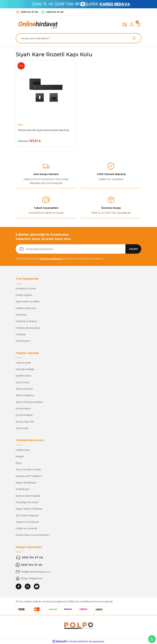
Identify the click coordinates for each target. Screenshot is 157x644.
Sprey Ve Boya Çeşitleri (29, 402)
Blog (18, 463)
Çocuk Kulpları (24, 415)
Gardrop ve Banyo (27, 321)
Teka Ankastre (24, 389)
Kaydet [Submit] (133, 249)
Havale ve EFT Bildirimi (29, 476)
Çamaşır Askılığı (25, 369)
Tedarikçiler (23, 489)
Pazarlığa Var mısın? (27, 502)
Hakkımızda (23, 450)
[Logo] (37, 24)
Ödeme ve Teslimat (27, 522)
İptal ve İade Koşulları (28, 496)
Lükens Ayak (23, 363)
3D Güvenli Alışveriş (27, 515)
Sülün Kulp (22, 428)
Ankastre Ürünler (26, 288)
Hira (20, 125)
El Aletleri (21, 315)
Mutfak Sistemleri (26, 308)
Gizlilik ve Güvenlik (26, 528)
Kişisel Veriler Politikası (29, 509)
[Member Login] (132, 25)
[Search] (78, 38)
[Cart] (139, 25)
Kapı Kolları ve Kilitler (28, 301)
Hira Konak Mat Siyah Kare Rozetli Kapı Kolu (44, 130)
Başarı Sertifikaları (26, 483)
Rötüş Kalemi (23, 408)
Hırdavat (21, 334)
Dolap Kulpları (24, 295)
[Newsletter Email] (78, 249)
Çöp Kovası (22, 382)
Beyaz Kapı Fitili (25, 422)
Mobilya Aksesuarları (28, 328)
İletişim (20, 456)
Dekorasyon (23, 341)
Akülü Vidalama (25, 395)
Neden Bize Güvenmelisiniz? (33, 535)
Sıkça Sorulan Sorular (28, 469)
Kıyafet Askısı (23, 376)
